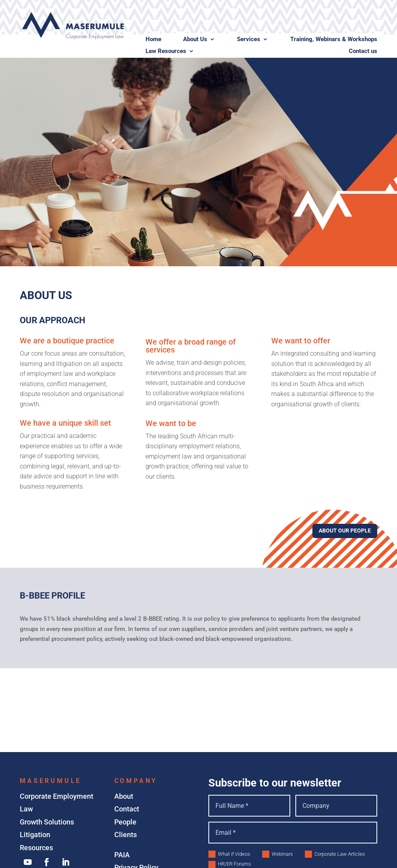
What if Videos (229, 854)
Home (153, 40)
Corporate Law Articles (335, 854)
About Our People (345, 531)
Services (249, 40)
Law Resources (166, 51)
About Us (195, 40)
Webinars (278, 854)
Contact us (363, 51)
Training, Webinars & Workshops (334, 40)
